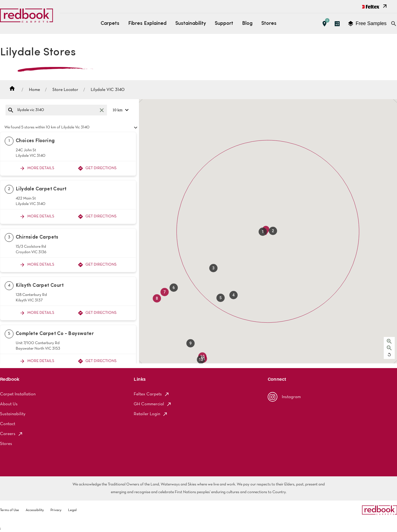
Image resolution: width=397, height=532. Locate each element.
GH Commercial (153, 404)
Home (34, 90)
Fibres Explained (147, 24)
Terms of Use (10, 510)
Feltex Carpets (152, 394)
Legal (72, 510)
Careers (12, 434)
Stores (269, 24)
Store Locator (65, 90)
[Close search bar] (394, 24)
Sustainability (191, 24)
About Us (9, 404)
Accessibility (35, 510)
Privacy (56, 510)
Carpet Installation (18, 394)
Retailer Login (151, 414)
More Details (37, 168)
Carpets (110, 24)
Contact (8, 424)
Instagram (284, 397)
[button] (263, 232)
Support (224, 24)
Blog (247, 24)
